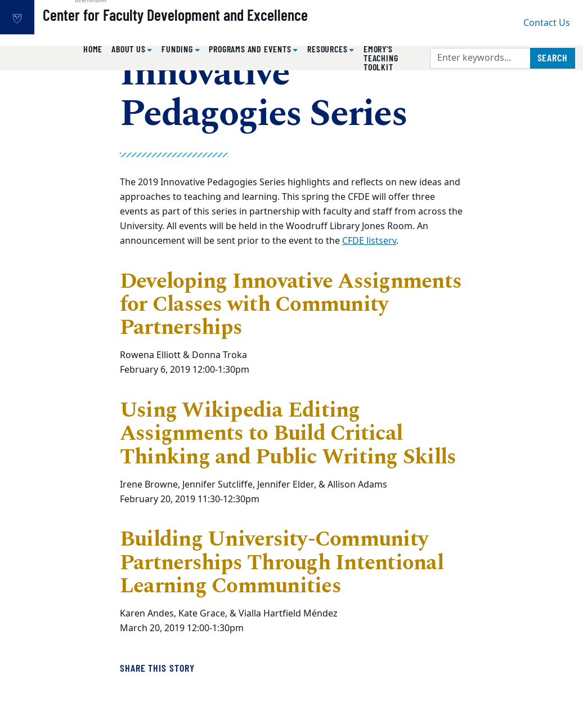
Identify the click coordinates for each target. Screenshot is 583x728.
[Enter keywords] (480, 58)
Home (93, 49)
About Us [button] (129, 49)
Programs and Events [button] (251, 49)
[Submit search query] (553, 58)
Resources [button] (328, 49)
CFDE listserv (369, 241)
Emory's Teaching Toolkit (381, 58)
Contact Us (547, 23)
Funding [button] (178, 49)
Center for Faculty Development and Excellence (211, 29)
